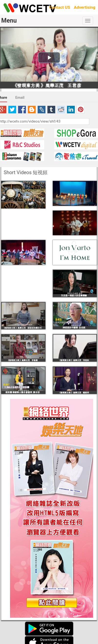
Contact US (60, 7)
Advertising (85, 7)
